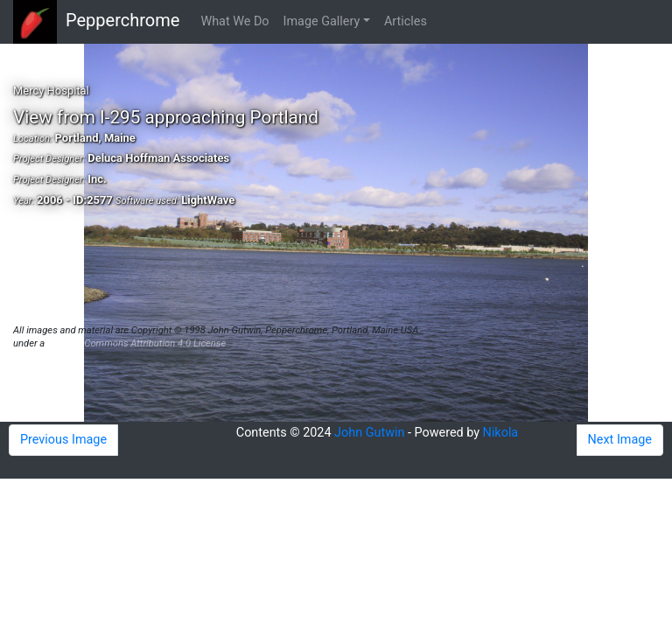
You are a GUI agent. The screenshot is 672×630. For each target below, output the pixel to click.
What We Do (234, 21)
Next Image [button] (620, 440)
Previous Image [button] (63, 440)
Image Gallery (322, 21)
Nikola (501, 433)
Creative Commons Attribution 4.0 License (136, 343)
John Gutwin (369, 433)
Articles (406, 21)
